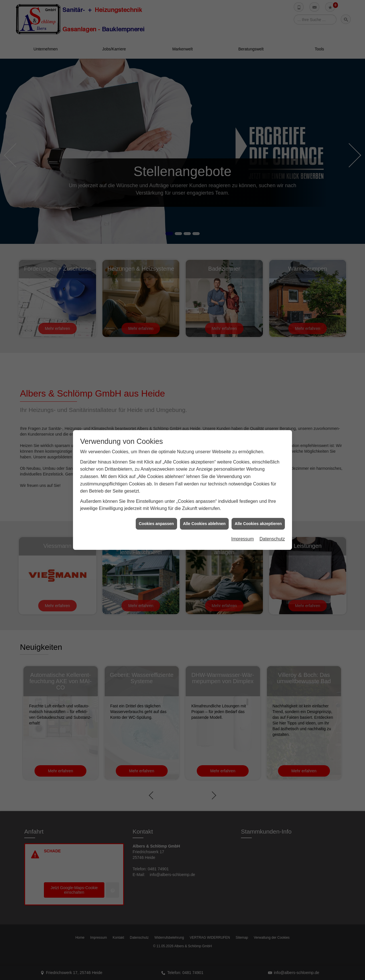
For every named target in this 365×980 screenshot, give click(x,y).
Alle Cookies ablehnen (204, 520)
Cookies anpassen (156, 520)
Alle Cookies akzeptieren (258, 520)
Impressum (243, 536)
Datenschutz (272, 536)
